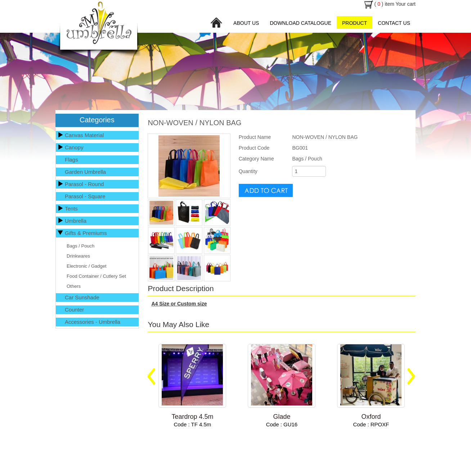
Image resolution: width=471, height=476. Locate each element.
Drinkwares (78, 256)
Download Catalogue (300, 23)
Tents (71, 208)
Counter (74, 310)
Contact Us (394, 23)
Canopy (74, 147)
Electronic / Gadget (87, 266)
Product (355, 23)
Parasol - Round (84, 184)
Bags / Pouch (80, 246)
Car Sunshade (82, 297)
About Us (246, 23)
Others (74, 286)
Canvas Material (84, 135)
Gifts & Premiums (86, 233)
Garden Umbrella (85, 172)
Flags (71, 160)
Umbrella (76, 221)
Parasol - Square (85, 196)
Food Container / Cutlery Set (96, 276)
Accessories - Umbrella (93, 322)
